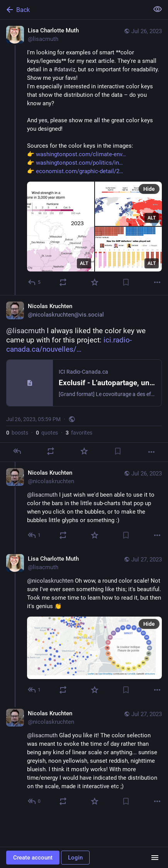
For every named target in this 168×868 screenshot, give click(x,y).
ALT (84, 263)
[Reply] (35, 282)
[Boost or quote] (63, 282)
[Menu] (155, 858)
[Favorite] (95, 282)
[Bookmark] (126, 282)
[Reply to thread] (35, 535)
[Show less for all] (158, 9)
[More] (157, 282)
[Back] (74, 10)
